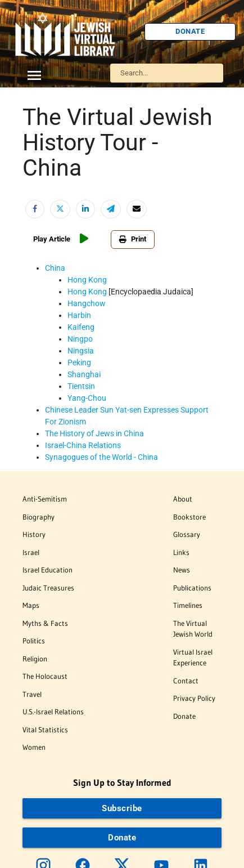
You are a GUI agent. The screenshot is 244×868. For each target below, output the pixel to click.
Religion (35, 659)
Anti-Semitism (45, 499)
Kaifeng (81, 327)
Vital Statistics (45, 730)
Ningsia (81, 351)
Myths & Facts (45, 623)
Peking (79, 363)
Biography (39, 517)
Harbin (79, 315)
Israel (31, 552)
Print (133, 239)
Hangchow (87, 303)
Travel (32, 694)
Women (34, 747)
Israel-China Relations (83, 445)
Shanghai (84, 374)
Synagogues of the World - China (101, 457)
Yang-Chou (87, 398)
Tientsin (81, 386)
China (55, 268)
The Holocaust (45, 676)
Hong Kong (87, 280)
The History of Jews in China (94, 433)
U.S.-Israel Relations (53, 712)
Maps (31, 605)
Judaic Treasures (48, 588)
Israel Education (48, 570)
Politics (34, 641)
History (34, 534)
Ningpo (80, 339)
